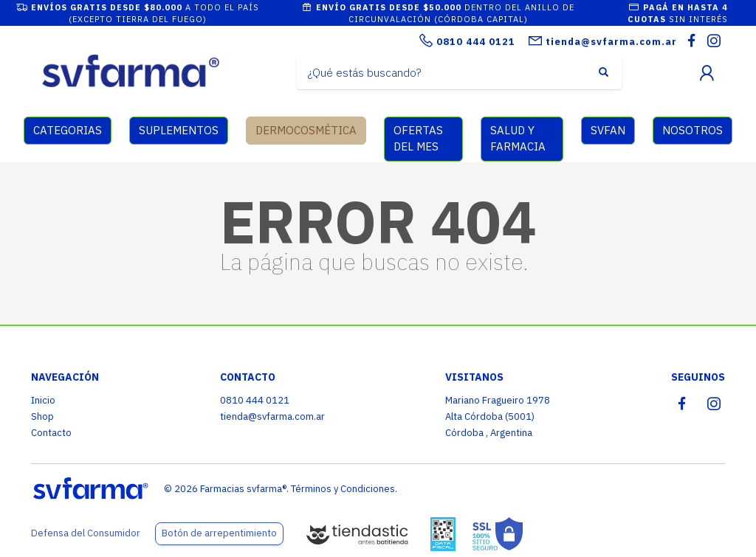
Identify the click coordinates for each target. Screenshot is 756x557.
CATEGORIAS (68, 130)
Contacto (51, 433)
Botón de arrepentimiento (219, 533)
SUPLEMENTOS (179, 130)
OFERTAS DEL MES (418, 139)
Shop (42, 416)
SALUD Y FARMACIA (518, 139)
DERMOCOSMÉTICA (306, 130)
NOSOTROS (693, 130)
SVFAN (608, 130)
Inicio (43, 400)
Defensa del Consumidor (86, 533)
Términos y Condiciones (343, 489)
